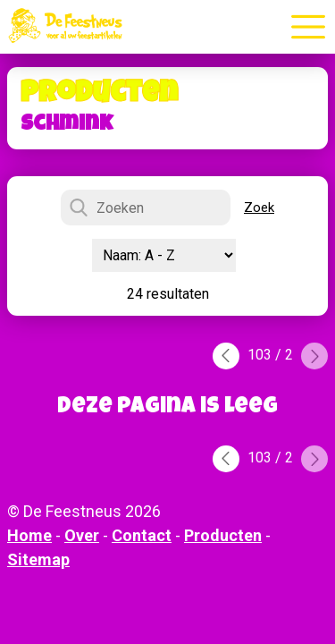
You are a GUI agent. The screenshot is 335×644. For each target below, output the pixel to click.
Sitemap (38, 559)
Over (82, 535)
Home (29, 535)
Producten (223, 535)
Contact (142, 535)
